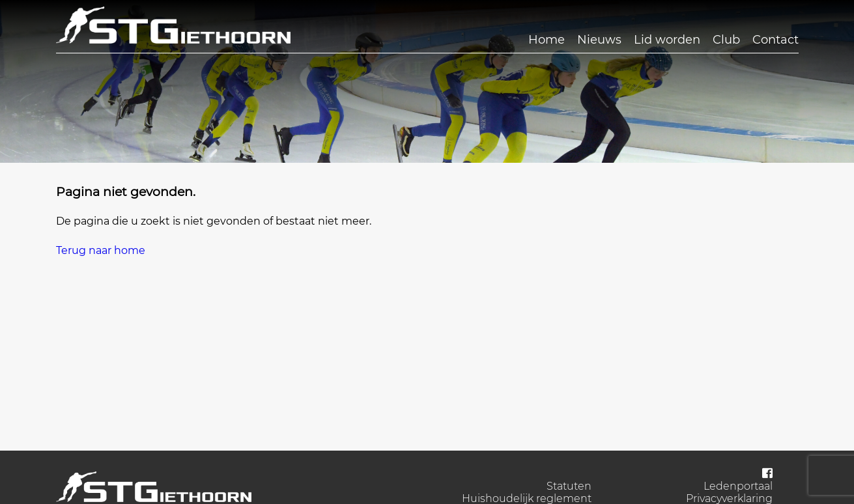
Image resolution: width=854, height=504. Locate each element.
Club (726, 40)
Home (547, 40)
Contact (776, 40)
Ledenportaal (738, 486)
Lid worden (667, 40)
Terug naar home (101, 250)
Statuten (569, 486)
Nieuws (599, 40)
